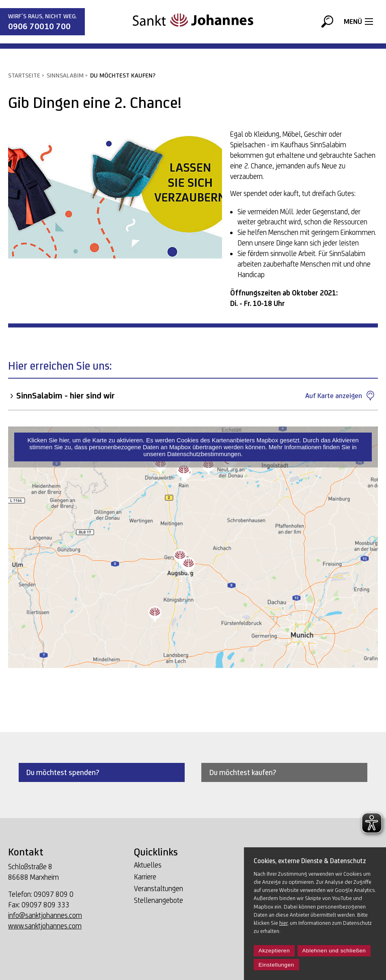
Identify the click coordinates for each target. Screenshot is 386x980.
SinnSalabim (65, 75)
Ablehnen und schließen (334, 951)
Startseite (24, 75)
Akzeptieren (274, 951)
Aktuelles (148, 865)
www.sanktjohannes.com (45, 926)
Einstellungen (276, 965)
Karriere (145, 877)
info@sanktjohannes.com (45, 915)
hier (283, 923)
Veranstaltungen (158, 889)
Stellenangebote (158, 901)
